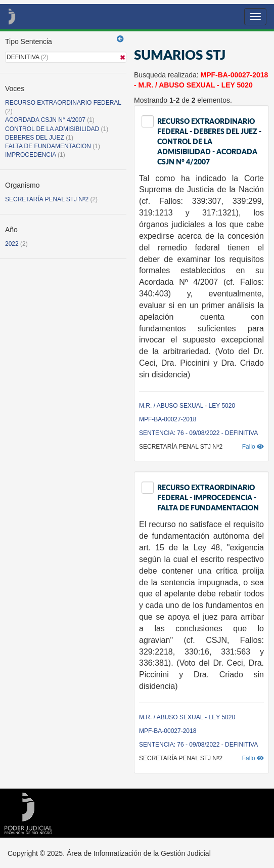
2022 (12, 244)
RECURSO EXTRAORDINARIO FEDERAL (63, 103)
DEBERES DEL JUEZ (35, 138)
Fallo (253, 447)
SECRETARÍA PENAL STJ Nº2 (47, 199)
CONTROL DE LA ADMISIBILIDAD (52, 129)
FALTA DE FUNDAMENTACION (48, 146)
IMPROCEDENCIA (31, 155)
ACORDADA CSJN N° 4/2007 (46, 120)
